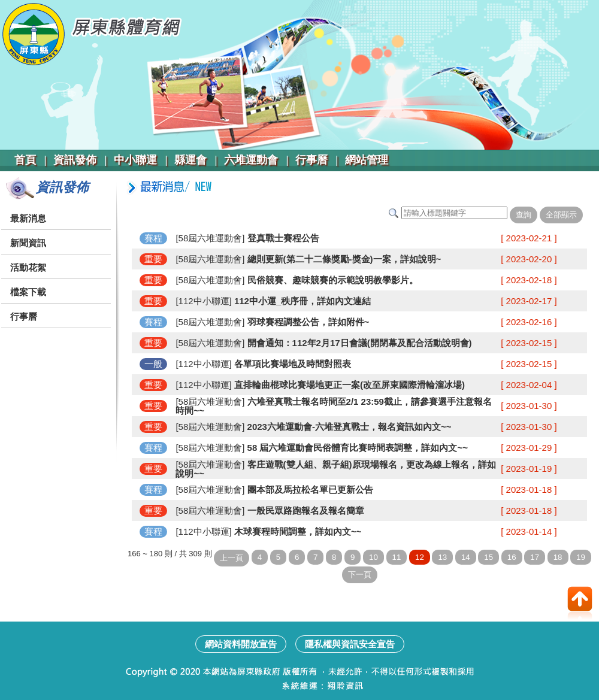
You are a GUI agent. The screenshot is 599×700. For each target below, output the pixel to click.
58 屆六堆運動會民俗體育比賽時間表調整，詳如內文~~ (356, 448)
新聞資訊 (28, 243)
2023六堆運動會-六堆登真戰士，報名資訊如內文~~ (348, 427)
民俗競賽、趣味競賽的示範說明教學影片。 (331, 280)
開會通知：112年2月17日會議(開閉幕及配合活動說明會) (358, 343)
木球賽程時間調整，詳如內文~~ (297, 531)
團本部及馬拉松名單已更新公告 (308, 490)
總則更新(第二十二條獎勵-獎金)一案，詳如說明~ (343, 259)
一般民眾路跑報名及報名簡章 (304, 510)
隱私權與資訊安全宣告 (350, 644)
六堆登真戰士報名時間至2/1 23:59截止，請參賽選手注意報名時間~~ (334, 406)
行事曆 (24, 316)
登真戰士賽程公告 (282, 238)
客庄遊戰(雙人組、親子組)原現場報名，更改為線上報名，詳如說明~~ (335, 469)
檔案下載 (28, 292)
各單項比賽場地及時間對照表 (291, 364)
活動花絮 (28, 267)
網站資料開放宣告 (241, 644)
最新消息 (28, 218)
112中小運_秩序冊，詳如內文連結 (302, 301)
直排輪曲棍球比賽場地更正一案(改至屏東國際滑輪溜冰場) (348, 385)
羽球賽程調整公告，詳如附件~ (307, 322)
